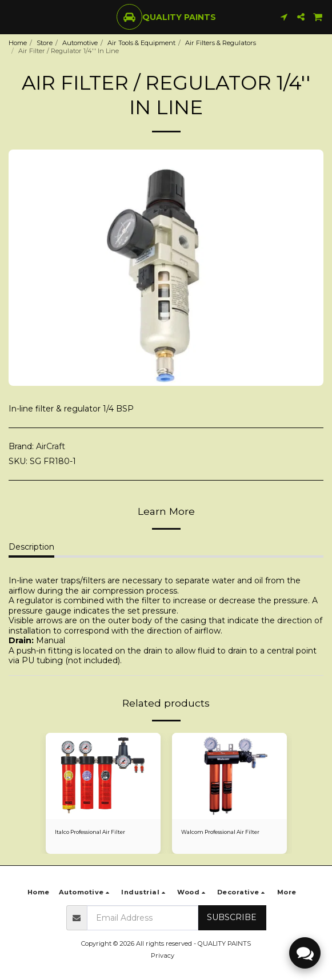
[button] (13, 17)
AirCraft (51, 446)
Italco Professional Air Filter (90, 832)
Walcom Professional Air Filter (220, 832)
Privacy (163, 955)
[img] (229, 776)
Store (45, 43)
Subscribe (232, 917)
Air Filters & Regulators (221, 43)
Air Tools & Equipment (141, 43)
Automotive (80, 43)
